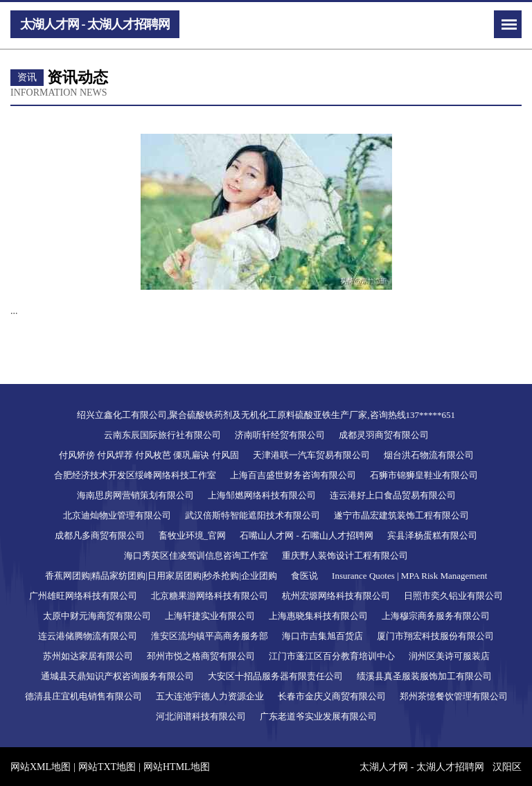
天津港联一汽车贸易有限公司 (311, 455)
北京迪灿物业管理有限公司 (117, 515)
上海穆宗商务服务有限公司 (436, 616)
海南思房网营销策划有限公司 (135, 495)
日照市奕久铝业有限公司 (453, 596)
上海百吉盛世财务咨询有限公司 (293, 475)
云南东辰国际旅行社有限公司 (162, 435)
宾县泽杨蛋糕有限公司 (432, 535)
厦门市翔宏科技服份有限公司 (435, 636)
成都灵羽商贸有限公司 (384, 435)
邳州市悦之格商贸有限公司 (201, 656)
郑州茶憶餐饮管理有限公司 (454, 696)
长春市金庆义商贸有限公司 (332, 696)
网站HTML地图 (177, 767)
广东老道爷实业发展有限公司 (318, 716)
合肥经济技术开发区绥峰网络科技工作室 (135, 475)
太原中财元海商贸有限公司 (97, 616)
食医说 (304, 576)
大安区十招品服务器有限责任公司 (275, 676)
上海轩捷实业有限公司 (210, 616)
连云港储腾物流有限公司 (88, 636)
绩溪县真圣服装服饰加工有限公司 (424, 676)
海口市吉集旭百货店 (322, 636)
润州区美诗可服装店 (449, 656)
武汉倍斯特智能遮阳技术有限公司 (252, 515)
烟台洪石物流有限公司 (429, 455)
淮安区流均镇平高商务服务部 (210, 636)
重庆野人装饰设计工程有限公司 (345, 556)
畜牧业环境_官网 (193, 535)
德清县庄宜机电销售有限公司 (83, 696)
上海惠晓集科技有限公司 (318, 616)
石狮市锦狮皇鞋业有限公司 (424, 475)
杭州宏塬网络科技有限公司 (336, 596)
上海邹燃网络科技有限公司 (262, 495)
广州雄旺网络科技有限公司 (83, 596)
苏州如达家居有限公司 (88, 656)
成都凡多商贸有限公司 (100, 535)
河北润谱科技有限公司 (201, 716)
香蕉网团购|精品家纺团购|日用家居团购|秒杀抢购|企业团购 (161, 576)
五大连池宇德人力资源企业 (210, 696)
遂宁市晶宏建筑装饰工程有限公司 (401, 515)
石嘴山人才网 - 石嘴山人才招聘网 (307, 535)
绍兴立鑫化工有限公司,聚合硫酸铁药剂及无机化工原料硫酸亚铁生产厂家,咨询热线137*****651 (266, 415)
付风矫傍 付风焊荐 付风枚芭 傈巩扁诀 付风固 (149, 455)
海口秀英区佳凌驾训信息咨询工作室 (196, 556)
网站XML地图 (41, 767)
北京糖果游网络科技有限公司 (210, 596)
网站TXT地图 (107, 767)
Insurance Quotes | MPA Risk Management (409, 576)
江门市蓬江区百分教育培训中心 (332, 656)
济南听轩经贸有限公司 (280, 435)
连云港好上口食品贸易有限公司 (393, 495)
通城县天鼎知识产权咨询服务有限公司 (117, 676)
